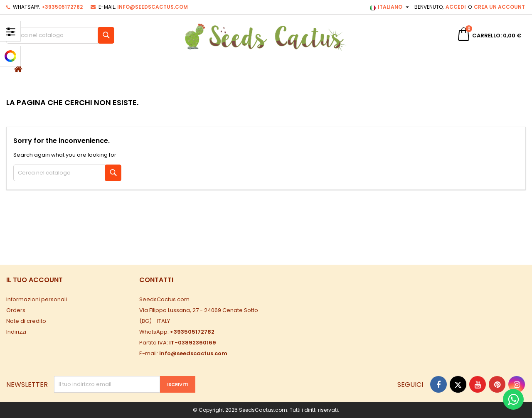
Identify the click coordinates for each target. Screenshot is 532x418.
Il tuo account (34, 280)
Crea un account (499, 7)
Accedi (456, 7)
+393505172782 (62, 7)
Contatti (156, 280)
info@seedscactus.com (153, 7)
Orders (16, 310)
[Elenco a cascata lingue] (390, 7)
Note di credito (26, 321)
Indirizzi (16, 332)
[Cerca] (60, 35)
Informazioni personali (37, 299)
